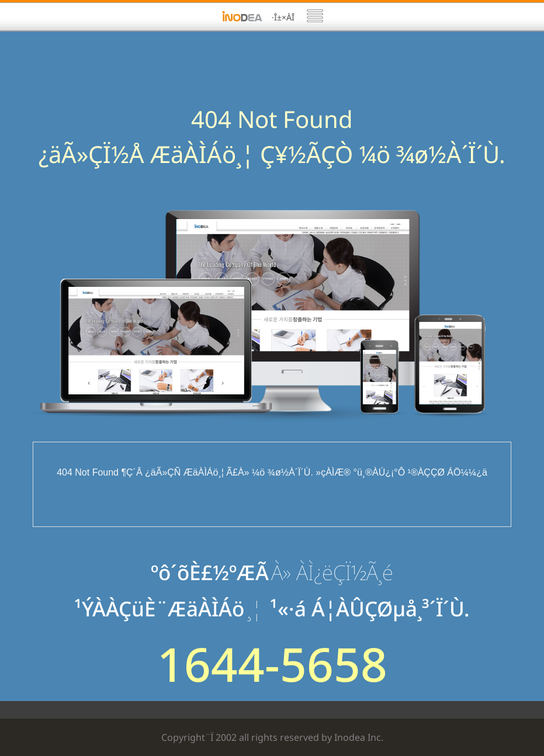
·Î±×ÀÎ (283, 17)
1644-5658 (272, 664)
